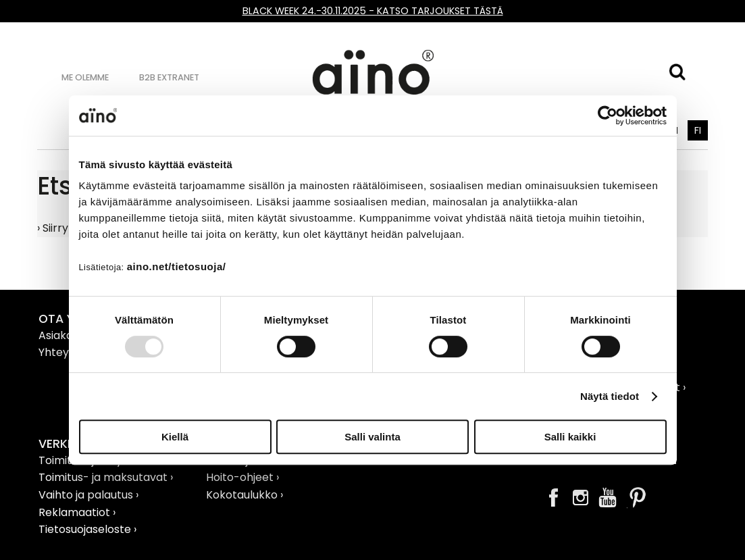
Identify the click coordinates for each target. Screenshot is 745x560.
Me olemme (85, 77)
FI (698, 130)
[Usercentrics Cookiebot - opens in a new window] (608, 116)
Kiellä (175, 437)
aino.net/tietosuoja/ (177, 266)
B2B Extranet (169, 77)
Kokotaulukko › (245, 495)
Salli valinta (372, 437)
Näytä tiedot (610, 396)
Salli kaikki (570, 437)
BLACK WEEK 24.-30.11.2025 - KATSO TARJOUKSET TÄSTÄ (373, 11)
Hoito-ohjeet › (242, 477)
